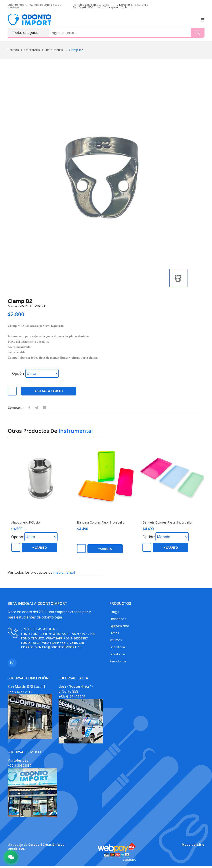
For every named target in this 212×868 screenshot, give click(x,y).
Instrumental (54, 50)
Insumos (116, 642)
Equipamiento (119, 628)
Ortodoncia (117, 656)
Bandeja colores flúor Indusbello (101, 524)
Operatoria (32, 50)
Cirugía (114, 614)
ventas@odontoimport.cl (58, 649)
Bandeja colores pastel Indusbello (167, 524)
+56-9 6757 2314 (82, 636)
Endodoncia (118, 621)
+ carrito (39, 549)
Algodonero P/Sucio (26, 524)
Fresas (114, 635)
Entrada (13, 50)
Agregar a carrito (49, 393)
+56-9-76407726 (72, 644)
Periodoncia (118, 663)
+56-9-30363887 (75, 640)
